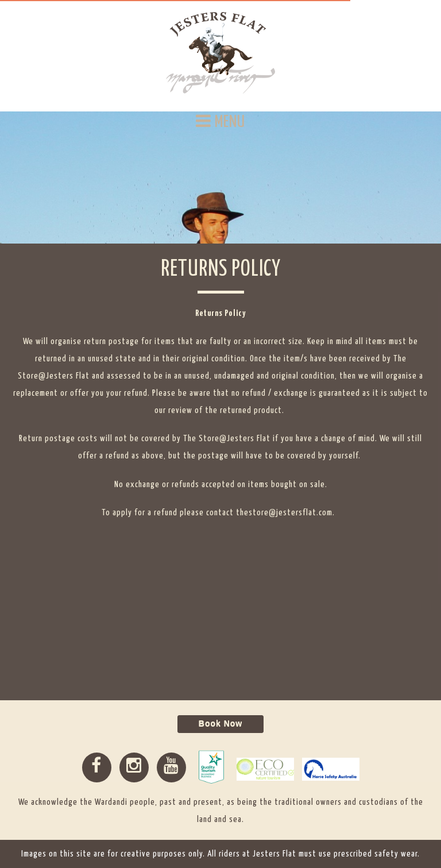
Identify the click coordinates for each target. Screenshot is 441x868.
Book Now (220, 724)
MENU (220, 121)
